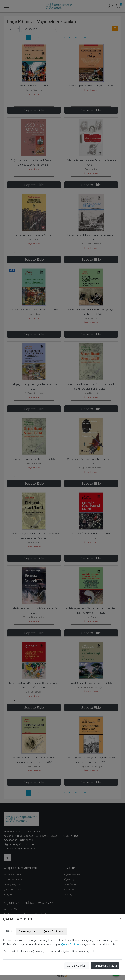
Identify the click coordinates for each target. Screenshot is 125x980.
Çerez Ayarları (77, 966)
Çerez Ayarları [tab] (28, 931)
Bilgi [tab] (9, 931)
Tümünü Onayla (105, 966)
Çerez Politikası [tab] (53, 931)
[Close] (121, 919)
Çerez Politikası (71, 944)
